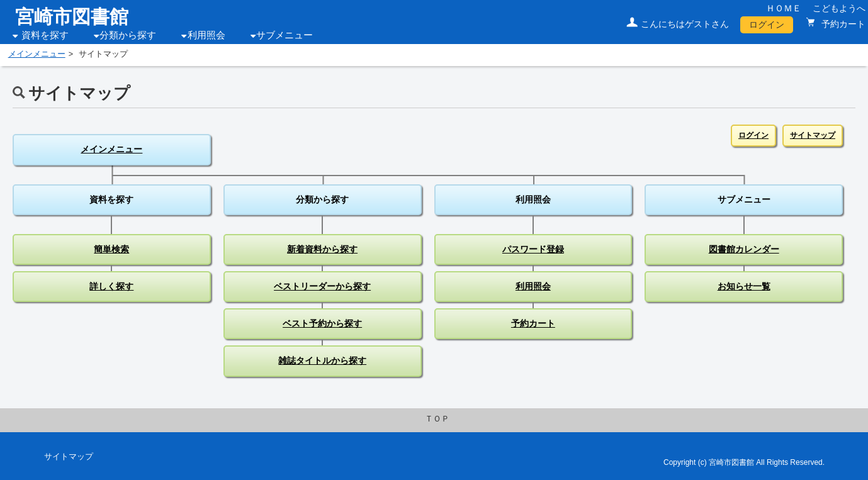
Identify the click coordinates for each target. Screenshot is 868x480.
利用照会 (206, 35)
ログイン (767, 25)
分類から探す (128, 35)
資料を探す (45, 35)
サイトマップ (813, 135)
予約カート (842, 24)
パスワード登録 (533, 249)
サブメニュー (285, 35)
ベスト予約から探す (322, 323)
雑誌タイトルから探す (322, 360)
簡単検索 (111, 249)
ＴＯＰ (437, 419)
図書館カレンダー (744, 249)
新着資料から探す (322, 249)
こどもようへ (839, 8)
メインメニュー (37, 54)
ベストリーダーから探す (322, 286)
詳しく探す (111, 286)
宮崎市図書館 (72, 17)
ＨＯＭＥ (784, 8)
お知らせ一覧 (744, 286)
